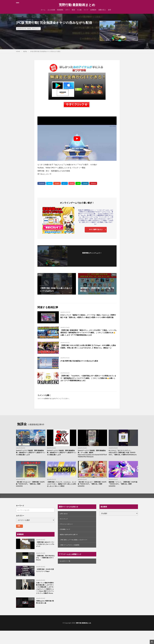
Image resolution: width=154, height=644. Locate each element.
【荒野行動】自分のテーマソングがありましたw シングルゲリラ (45, 551)
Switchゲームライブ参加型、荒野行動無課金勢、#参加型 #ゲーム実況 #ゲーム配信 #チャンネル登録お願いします (31, 455)
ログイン (57, 400)
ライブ (86, 10)
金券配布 (93, 10)
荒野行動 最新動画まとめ (77, 5)
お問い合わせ (64, 520)
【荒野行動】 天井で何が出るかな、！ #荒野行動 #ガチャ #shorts (45, 565)
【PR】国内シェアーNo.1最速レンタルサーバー (76, 548)
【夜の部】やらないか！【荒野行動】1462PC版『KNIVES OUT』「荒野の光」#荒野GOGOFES (30, 488)
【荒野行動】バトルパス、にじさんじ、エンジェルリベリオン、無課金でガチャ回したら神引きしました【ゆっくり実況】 (61, 489)
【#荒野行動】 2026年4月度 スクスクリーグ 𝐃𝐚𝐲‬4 (45, 578)
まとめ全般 (51, 10)
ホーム (43, 10)
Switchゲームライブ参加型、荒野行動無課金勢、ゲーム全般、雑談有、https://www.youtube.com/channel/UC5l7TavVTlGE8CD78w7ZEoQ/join (92, 456)
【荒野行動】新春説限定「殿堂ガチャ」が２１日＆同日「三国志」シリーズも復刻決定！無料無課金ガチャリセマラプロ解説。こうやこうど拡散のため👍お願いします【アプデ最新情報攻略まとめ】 (88, 335)
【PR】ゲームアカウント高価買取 (71, 554)
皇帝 (110, 10)
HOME (18, 51)
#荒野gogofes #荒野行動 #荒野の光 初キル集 (45, 616)
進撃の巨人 (102, 10)
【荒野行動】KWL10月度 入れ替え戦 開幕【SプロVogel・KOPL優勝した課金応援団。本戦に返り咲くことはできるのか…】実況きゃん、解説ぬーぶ (88, 350)
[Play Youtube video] (77, 139)
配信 (73, 10)
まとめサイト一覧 (66, 570)
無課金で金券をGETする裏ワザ (70, 543)
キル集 (79, 10)
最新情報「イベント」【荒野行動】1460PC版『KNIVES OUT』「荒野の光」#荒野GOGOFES (122, 488)
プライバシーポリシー (67, 532)
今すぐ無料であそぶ (96, 230)
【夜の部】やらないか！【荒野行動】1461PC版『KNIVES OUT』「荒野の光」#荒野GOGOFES (91, 488)
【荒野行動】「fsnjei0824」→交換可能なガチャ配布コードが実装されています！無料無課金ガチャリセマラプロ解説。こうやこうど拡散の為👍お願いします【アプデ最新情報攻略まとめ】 (88, 381)
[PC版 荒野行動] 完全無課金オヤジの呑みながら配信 (45, 51)
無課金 (29, 29)
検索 (19, 532)
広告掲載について (66, 537)
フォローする (92, 256)
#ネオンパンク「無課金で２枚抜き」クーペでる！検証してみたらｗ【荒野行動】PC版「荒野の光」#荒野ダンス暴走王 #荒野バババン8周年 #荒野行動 (88, 318)
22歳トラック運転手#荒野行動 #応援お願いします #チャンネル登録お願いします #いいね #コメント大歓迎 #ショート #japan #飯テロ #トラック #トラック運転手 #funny (45, 598)
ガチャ (67, 10)
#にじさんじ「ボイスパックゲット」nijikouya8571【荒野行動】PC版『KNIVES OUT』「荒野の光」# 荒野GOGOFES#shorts (122, 456)
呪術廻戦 (60, 10)
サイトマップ (64, 526)
